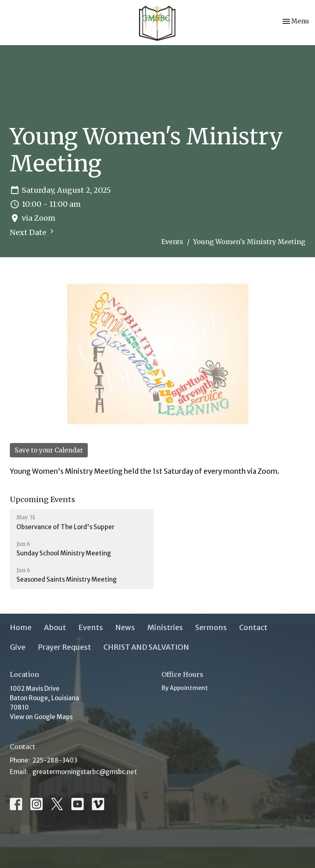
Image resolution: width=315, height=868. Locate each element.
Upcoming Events (42, 499)
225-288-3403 (55, 760)
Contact (253, 627)
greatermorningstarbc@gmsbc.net (85, 772)
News (125, 627)
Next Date (33, 232)
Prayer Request (64, 647)
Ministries (165, 627)
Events (172, 242)
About (55, 627)
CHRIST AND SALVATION (146, 647)
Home (21, 627)
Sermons (211, 627)
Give (18, 647)
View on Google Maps (41, 717)
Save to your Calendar (49, 450)
